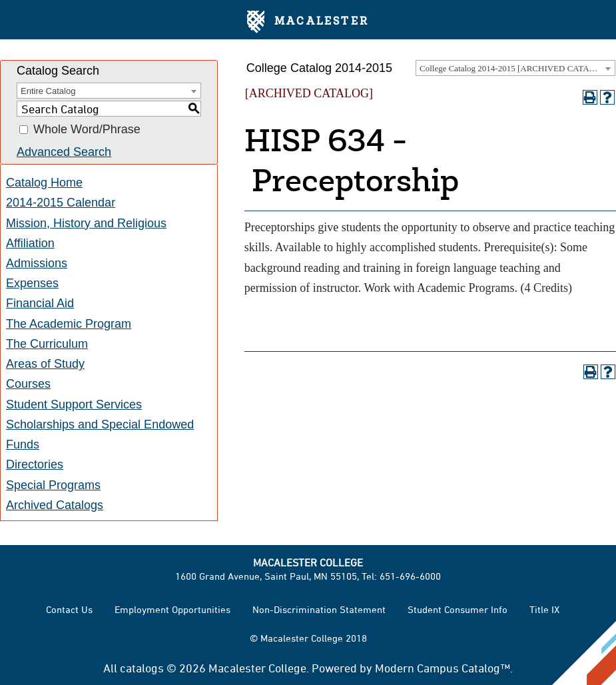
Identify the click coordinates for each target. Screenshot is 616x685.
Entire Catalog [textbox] (48, 91)
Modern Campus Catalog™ (443, 668)
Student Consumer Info (458, 609)
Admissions (37, 263)
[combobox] (515, 68)
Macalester (308, 22)
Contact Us (69, 609)
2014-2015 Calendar (61, 203)
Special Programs (53, 485)
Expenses (32, 283)
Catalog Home (44, 183)
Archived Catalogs (55, 505)
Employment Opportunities (172, 609)
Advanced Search (64, 152)
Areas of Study (45, 364)
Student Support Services (74, 404)
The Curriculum (47, 344)
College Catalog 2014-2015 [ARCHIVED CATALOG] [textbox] (515, 68)
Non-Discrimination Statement (319, 609)
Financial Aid (40, 303)
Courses (28, 384)
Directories (35, 464)
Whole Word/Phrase (87, 130)
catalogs (142, 668)
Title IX (544, 609)
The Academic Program (69, 324)
